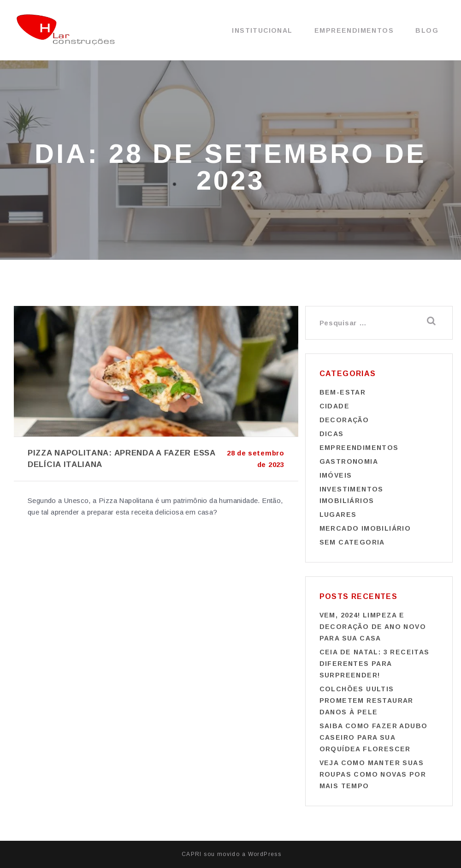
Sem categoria (352, 542)
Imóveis (336, 475)
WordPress (265, 854)
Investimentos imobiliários (352, 495)
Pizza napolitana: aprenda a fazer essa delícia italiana (121, 459)
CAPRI (192, 854)
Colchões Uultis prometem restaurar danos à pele (366, 700)
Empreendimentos (354, 30)
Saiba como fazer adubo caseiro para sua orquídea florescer (374, 737)
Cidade (334, 406)
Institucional (262, 30)
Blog (427, 30)
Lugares (338, 515)
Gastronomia (349, 461)
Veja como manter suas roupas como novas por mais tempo (373, 774)
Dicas (332, 434)
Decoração (344, 420)
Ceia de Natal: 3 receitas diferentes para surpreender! (375, 664)
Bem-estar (343, 392)
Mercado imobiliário (365, 528)
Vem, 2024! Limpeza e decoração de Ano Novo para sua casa (373, 627)
